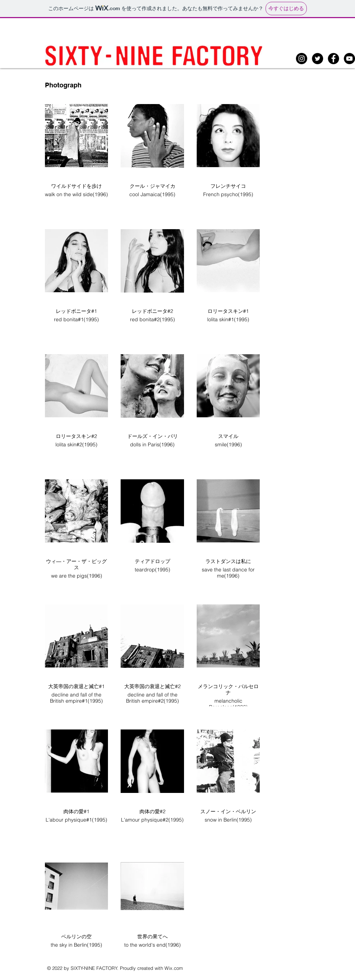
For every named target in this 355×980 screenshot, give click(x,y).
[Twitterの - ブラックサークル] (318, 59)
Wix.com (174, 968)
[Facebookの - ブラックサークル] (333, 59)
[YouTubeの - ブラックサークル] (349, 59)
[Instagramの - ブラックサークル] (302, 59)
